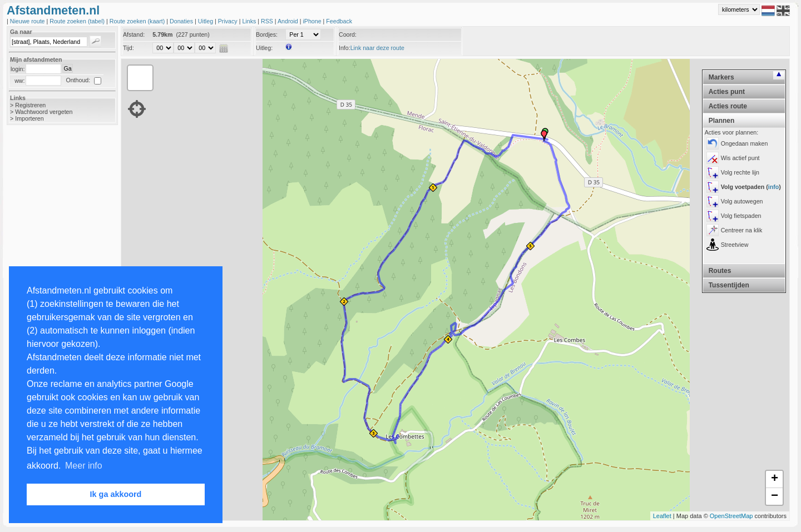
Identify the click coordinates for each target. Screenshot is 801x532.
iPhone (313, 21)
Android (289, 21)
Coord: (348, 34)
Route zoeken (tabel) (78, 21)
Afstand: (134, 34)
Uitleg (206, 21)
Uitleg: (264, 48)
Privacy (229, 21)
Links (250, 21)
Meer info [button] (84, 466)
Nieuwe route (28, 21)
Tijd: (128, 48)
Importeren (29, 118)
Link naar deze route (377, 48)
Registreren (30, 105)
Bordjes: (267, 34)
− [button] (775, 496)
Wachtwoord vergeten (44, 112)
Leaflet (662, 516)
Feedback (339, 21)
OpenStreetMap (731, 516)
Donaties (182, 21)
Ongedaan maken (745, 143)
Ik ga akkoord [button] (116, 494)
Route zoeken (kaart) (138, 21)
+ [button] (775, 479)
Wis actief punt (740, 158)
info (774, 187)
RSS (268, 21)
